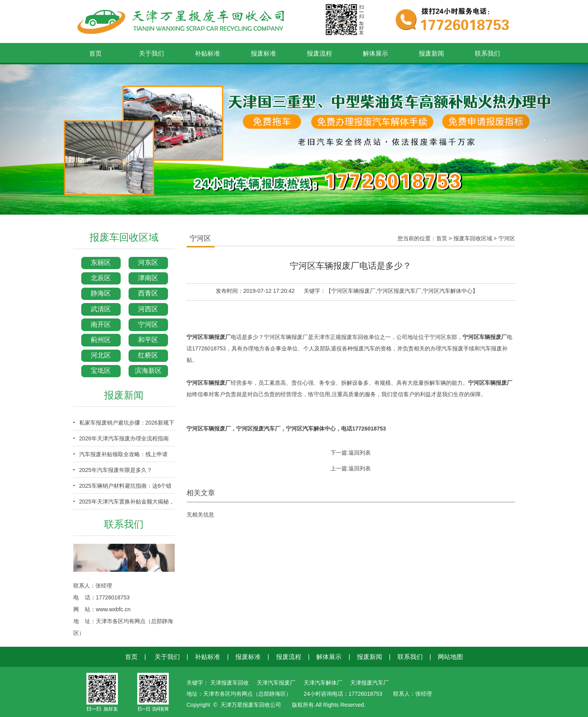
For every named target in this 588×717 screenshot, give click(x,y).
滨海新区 (148, 371)
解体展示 (329, 657)
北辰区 (101, 278)
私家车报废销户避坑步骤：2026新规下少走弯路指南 (127, 425)
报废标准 (248, 657)
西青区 (148, 293)
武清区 (101, 309)
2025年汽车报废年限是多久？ (116, 470)
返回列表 (360, 453)
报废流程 (289, 657)
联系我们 (410, 657)
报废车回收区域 (473, 238)
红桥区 (148, 355)
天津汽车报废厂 (276, 683)
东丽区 (101, 263)
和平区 (148, 340)
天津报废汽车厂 (370, 683)
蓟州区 (101, 340)
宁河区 (148, 325)
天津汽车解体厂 (323, 683)
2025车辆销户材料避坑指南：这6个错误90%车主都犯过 (126, 488)
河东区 (148, 263)
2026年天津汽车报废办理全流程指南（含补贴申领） (124, 441)
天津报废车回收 (230, 683)
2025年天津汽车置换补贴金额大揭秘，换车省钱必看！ (127, 504)
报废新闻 (370, 657)
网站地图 (450, 657)
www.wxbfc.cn (113, 609)
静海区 (101, 293)
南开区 (101, 325)
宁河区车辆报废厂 (209, 337)
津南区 (148, 278)
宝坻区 (101, 371)
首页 (442, 238)
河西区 (148, 309)
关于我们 (167, 657)
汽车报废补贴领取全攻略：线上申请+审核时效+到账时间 (123, 457)
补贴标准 (207, 657)
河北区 (101, 355)
